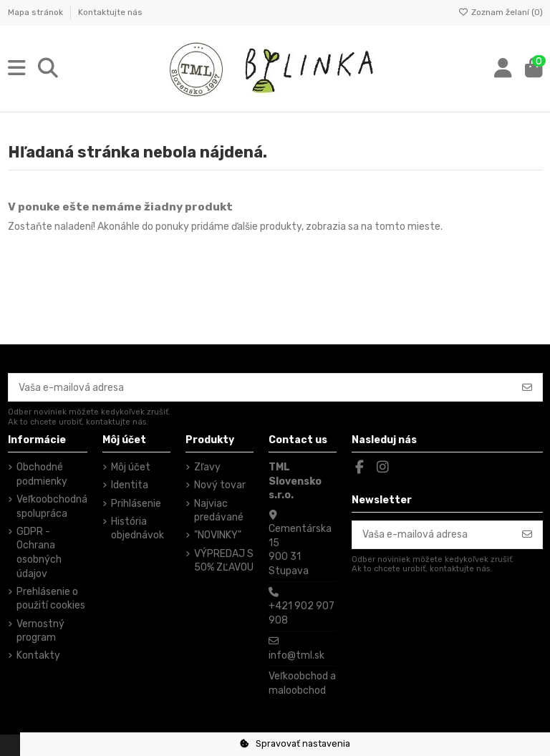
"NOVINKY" (218, 535)
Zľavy (207, 467)
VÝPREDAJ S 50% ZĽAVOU (224, 561)
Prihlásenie (136, 504)
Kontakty (38, 655)
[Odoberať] (527, 387)
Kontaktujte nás (110, 12)
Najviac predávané (219, 511)
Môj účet (131, 467)
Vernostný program (40, 631)
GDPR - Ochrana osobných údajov (39, 553)
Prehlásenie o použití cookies (51, 599)
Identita (130, 485)
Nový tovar (220, 485)
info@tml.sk (296, 655)
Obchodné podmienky (42, 474)
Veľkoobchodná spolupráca (52, 507)
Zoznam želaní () (501, 12)
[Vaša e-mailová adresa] (261, 387)
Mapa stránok (37, 12)
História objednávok (137, 529)
